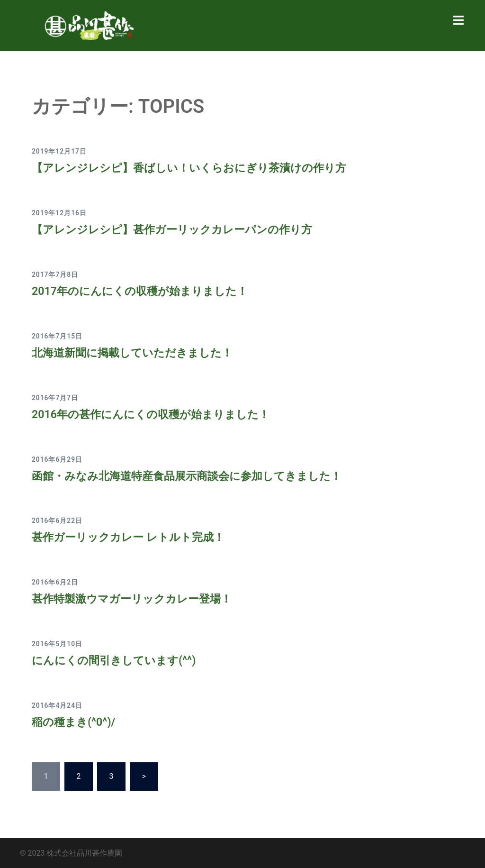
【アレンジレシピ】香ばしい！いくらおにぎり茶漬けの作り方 (196, 168)
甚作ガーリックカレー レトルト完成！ (132, 537)
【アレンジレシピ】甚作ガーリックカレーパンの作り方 (178, 229)
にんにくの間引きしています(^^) (117, 660)
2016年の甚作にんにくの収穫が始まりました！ (156, 414)
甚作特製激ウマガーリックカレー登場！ (136, 599)
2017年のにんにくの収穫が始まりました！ (144, 291)
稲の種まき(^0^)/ (75, 722)
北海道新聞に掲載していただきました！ (136, 353)
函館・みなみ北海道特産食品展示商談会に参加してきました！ (193, 475)
